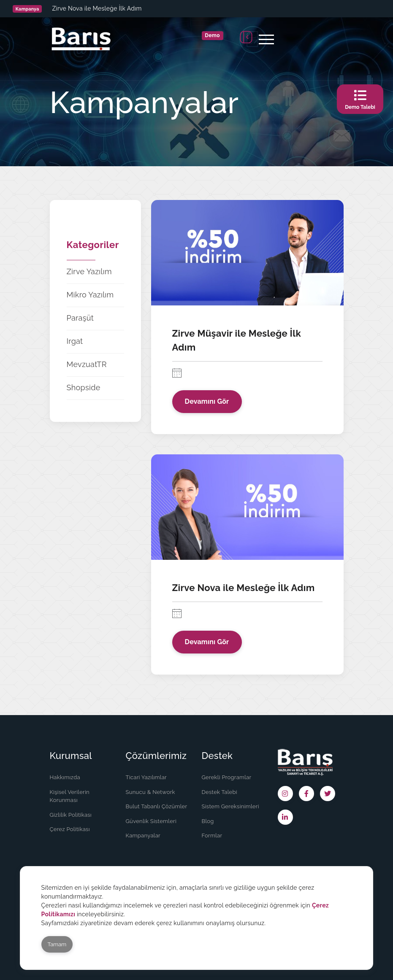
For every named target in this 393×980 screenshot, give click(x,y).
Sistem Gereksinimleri (230, 806)
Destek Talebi (220, 792)
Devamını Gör (207, 401)
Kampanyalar (143, 836)
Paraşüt (80, 318)
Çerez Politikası (70, 829)
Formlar (212, 836)
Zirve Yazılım (89, 271)
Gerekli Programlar (227, 777)
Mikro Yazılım (90, 295)
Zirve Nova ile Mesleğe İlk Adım (97, 8)
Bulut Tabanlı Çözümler (157, 806)
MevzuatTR (87, 364)
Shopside (84, 387)
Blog (208, 821)
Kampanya (27, 9)
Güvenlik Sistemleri (151, 821)
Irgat (75, 341)
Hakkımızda (65, 777)
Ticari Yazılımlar (146, 777)
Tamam (57, 944)
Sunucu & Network (150, 792)
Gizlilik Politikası (71, 815)
